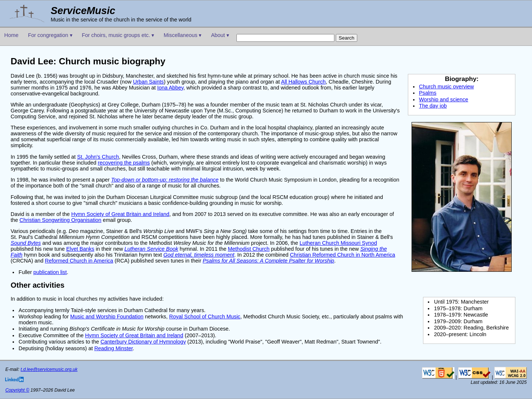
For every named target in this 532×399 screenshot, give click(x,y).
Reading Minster (113, 348)
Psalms (428, 93)
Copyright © (17, 390)
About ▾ (220, 35)
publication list (50, 272)
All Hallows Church (303, 82)
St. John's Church (98, 157)
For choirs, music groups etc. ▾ (118, 35)
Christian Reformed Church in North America (343, 255)
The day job (433, 106)
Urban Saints (148, 82)
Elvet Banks (80, 249)
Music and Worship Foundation (107, 317)
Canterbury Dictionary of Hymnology (143, 342)
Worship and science (444, 99)
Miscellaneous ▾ (183, 35)
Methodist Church (249, 249)
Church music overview (446, 87)
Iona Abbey (170, 88)
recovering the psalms (124, 163)
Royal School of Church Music (205, 317)
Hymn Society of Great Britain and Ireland (120, 214)
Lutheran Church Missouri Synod (338, 243)
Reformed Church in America (79, 261)
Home (11, 35)
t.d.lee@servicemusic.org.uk (49, 369)
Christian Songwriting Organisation (61, 220)
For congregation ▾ (50, 35)
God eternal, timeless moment (199, 255)
